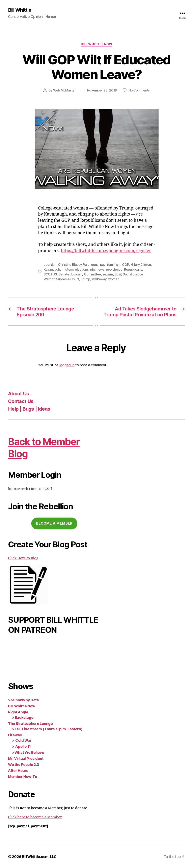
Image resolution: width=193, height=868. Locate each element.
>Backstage (23, 718)
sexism (108, 274)
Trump (86, 279)
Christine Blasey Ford (74, 265)
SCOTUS (50, 274)
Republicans (133, 269)
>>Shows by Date (23, 700)
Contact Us (21, 401)
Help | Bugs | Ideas (29, 409)
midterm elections (75, 269)
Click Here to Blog (23, 558)
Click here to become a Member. (35, 817)
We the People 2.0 (24, 765)
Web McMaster (64, 90)
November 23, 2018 (102, 90)
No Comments (139, 90)
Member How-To (23, 777)
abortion (50, 265)
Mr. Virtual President (26, 759)
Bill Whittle (20, 10)
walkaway (99, 279)
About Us (19, 394)
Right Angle (18, 712)
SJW (118, 274)
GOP (125, 265)
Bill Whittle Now (97, 44)
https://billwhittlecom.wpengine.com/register (106, 251)
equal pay (98, 265)
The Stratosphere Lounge (30, 724)
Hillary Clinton (141, 265)
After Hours (18, 771)
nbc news (97, 269)
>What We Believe (28, 752)
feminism (114, 265)
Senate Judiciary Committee (80, 274)
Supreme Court (68, 279)
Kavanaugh (52, 269)
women (114, 279)
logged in (67, 365)
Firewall (15, 735)
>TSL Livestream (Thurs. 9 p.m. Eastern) (47, 729)
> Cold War (22, 740)
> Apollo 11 (21, 746)
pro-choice (114, 269)
